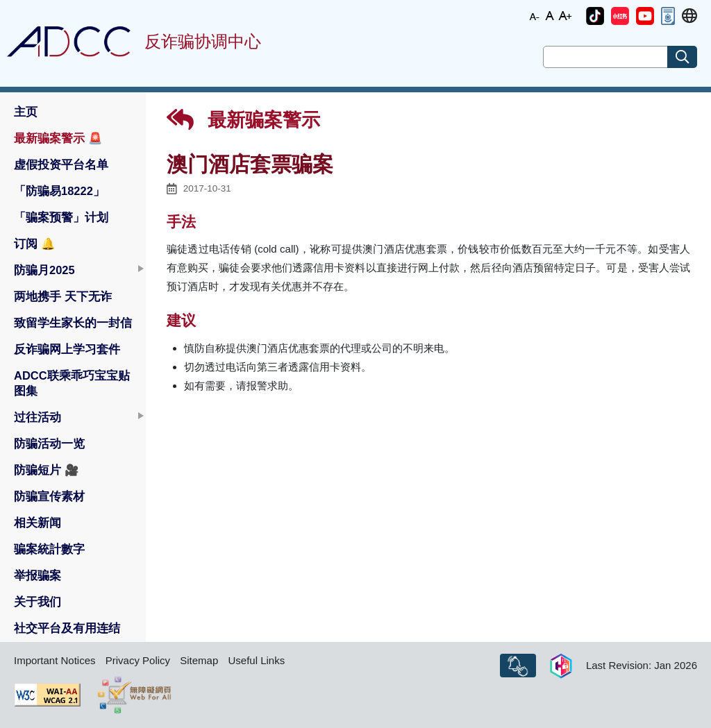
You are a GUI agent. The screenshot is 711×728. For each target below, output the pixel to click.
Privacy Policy (138, 660)
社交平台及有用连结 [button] (67, 628)
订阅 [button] (35, 244)
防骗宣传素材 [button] (49, 496)
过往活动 (37, 417)
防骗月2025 (44, 270)
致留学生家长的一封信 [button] (73, 323)
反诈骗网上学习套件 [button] (67, 349)
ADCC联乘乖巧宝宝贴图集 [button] (72, 383)
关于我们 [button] (37, 602)
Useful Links (256, 660)
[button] (595, 16)
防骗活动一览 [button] (49, 443)
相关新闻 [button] (37, 523)
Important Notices (55, 660)
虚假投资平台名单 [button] (61, 164)
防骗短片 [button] (47, 470)
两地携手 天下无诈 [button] (63, 296)
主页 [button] (26, 112)
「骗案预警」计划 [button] (61, 217)
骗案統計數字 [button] (49, 549)
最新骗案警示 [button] (58, 138)
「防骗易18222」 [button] (59, 191)
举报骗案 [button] (37, 575)
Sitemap (199, 660)
